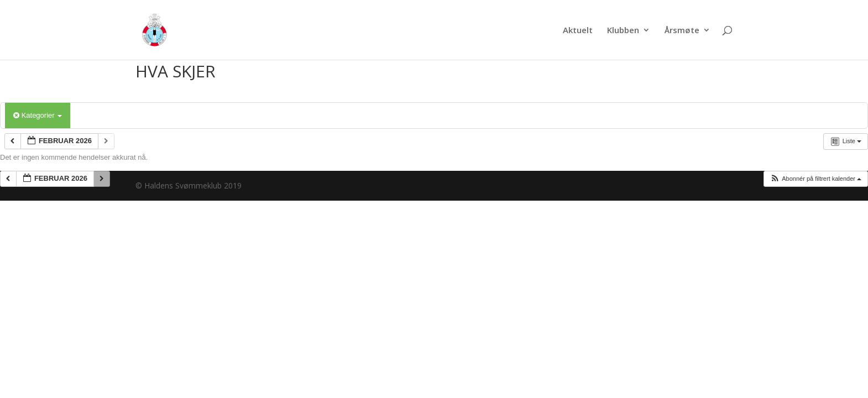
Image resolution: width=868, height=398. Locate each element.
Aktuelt (578, 31)
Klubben (623, 31)
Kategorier (38, 115)
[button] (815, 179)
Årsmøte (682, 31)
